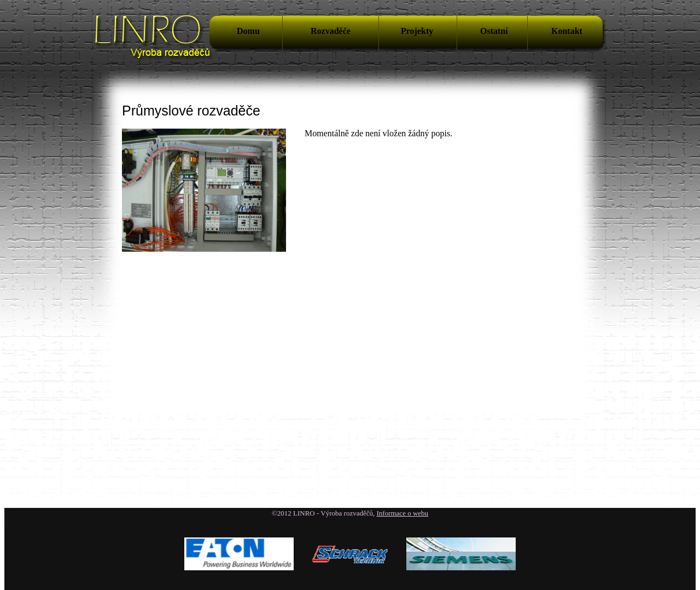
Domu (248, 31)
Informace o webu (403, 513)
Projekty (417, 31)
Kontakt (567, 31)
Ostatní (494, 31)
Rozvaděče (331, 31)
